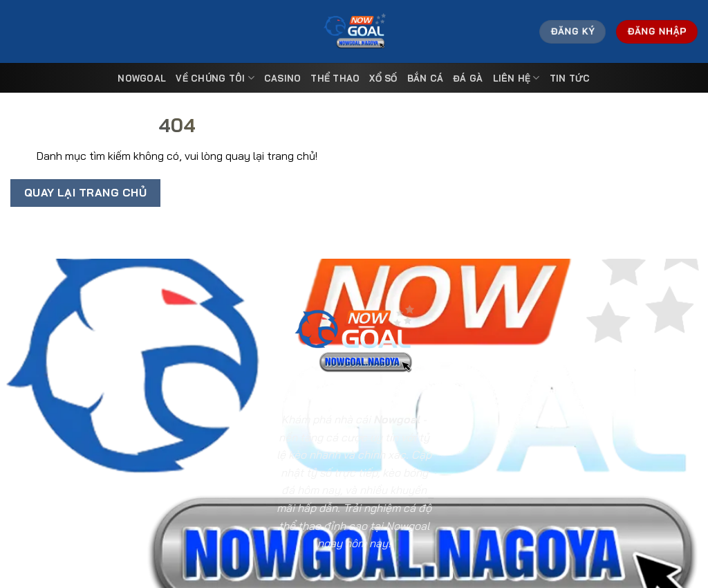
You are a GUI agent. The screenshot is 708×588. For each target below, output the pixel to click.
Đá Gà (468, 78)
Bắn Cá (426, 78)
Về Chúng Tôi (215, 78)
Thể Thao (335, 78)
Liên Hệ (516, 78)
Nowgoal (142, 78)
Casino (283, 78)
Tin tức (570, 78)
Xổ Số (383, 78)
